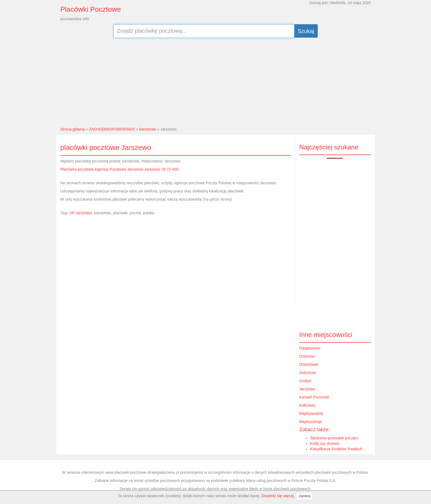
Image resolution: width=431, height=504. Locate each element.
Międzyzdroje (310, 422)
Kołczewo (307, 405)
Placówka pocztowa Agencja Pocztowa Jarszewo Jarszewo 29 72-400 (120, 169)
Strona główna (73, 129)
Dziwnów (307, 356)
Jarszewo (307, 389)
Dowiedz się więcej (277, 496)
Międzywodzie (311, 414)
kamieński (148, 129)
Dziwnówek (309, 364)
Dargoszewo (310, 348)
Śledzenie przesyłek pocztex (334, 438)
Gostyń (305, 381)
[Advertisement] (215, 82)
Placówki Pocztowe (91, 9)
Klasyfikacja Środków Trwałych (336, 449)
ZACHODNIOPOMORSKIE (112, 129)
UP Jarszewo (81, 213)
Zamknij (304, 496)
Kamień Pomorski (314, 397)
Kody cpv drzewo (325, 443)
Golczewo (308, 373)
